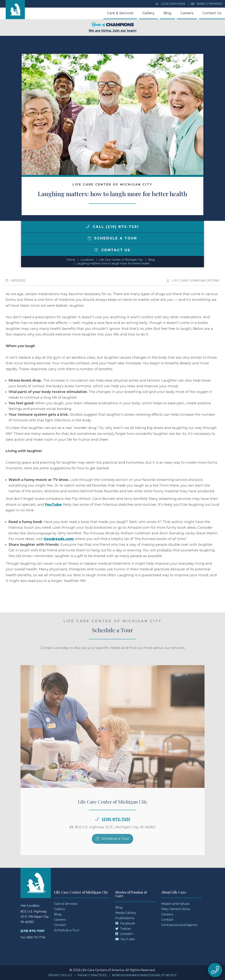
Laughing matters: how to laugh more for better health (113, 263)
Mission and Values (175, 904)
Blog (167, 13)
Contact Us (212, 13)
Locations (87, 260)
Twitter (123, 929)
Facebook (125, 923)
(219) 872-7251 (116, 827)
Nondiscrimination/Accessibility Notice (144, 975)
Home (71, 260)
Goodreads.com (59, 539)
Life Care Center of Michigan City (121, 260)
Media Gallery (126, 913)
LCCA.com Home (171, 4)
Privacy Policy (60, 975)
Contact (60, 925)
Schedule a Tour (112, 238)
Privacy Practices (92, 975)
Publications (125, 918)
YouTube (53, 505)
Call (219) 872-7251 (112, 227)
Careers (187, 13)
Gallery (148, 13)
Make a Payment (207, 4)
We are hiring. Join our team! (112, 27)
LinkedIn (124, 934)
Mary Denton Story (176, 909)
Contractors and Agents (179, 925)
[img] (88, 227)
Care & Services (120, 13)
